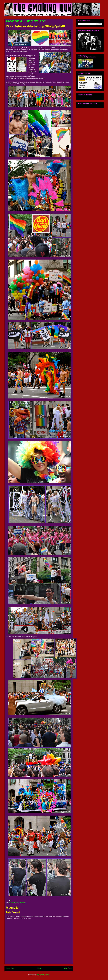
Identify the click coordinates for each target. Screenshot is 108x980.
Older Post (68, 968)
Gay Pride (20, 903)
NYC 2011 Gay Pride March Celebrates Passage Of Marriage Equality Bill (35, 27)
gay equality (13, 903)
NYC (25, 903)
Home (39, 968)
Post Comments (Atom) (43, 975)
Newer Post (10, 968)
